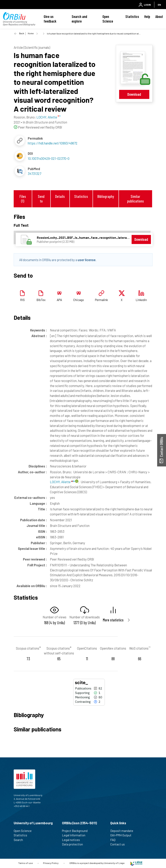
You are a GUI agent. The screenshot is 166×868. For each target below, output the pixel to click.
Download (134, 94)
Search (20, 840)
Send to (41, 199)
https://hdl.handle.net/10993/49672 (53, 143)
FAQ (115, 840)
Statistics (132, 17)
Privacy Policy (51, 863)
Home (31, 33)
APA (59, 300)
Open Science (108, 19)
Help (147, 17)
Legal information (75, 835)
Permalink (101, 300)
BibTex (41, 300)
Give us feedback (50, 19)
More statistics (113, 620)
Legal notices (73, 840)
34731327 (35, 173)
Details (60, 196)
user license (87, 260)
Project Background (76, 831)
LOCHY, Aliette (62, 482)
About (159, 17)
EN (159, 5)
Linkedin (141, 300)
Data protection (74, 844)
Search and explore (79, 19)
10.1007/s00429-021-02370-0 (49, 158)
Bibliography (106, 196)
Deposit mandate (123, 831)
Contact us (119, 844)
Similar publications (136, 199)
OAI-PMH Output (123, 835)
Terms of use (25, 863)
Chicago (79, 300)
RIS (22, 300)
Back (22, 33)
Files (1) (23, 199)
